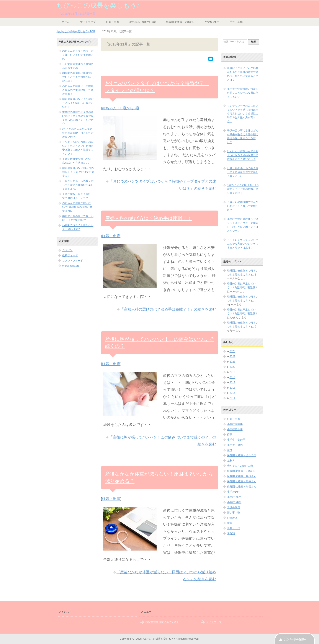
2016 (232, 388)
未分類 (231, 533)
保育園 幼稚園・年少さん (242, 476)
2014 (232, 398)
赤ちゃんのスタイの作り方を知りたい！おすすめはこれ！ (78, 55)
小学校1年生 (212, 22)
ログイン (67, 250)
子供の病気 (234, 507)
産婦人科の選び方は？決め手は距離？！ (149, 218)
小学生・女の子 (236, 440)
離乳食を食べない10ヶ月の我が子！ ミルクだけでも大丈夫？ (78, 172)
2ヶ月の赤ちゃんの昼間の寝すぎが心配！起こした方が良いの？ (78, 133)
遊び (230, 450)
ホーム (66, 22)
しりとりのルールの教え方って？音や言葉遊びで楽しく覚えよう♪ (78, 185)
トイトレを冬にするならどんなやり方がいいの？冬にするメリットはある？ (243, 244)
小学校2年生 (234, 497)
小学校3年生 (234, 502)
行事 (230, 435)
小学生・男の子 (236, 445)
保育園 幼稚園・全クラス (242, 455)
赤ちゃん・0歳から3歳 (143, 22)
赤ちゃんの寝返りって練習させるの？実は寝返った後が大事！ (78, 90)
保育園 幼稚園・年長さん (242, 487)
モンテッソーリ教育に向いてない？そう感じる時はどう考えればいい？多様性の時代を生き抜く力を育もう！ (243, 114)
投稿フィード (70, 255)
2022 (232, 356)
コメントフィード (73, 261)
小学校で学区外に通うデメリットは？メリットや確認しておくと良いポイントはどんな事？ (243, 225)
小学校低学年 (235, 429)
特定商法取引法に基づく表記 (162, 622)
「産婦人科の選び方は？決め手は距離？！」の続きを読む (168, 309)
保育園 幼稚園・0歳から (180, 22)
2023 (232, 351)
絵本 (230, 523)
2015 (232, 393)
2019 (232, 372)
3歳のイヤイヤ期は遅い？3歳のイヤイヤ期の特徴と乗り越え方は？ (243, 189)
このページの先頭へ (295, 639)
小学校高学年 (235, 424)
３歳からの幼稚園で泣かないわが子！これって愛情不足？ (243, 206)
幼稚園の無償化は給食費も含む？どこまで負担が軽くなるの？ (78, 77)
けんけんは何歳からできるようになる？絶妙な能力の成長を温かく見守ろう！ (243, 155)
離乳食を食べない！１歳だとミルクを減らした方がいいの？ (78, 103)
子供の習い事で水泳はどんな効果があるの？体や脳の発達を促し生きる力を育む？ (243, 136)
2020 (232, 367)
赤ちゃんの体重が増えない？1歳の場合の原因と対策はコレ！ (77, 207)
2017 (232, 382)
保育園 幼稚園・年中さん (242, 481)
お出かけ (232, 518)
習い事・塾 (234, 513)
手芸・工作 (236, 22)
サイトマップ (88, 22)
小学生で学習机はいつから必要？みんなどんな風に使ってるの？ (243, 93)
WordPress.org (71, 266)
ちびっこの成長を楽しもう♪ (98, 5)
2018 (232, 377)
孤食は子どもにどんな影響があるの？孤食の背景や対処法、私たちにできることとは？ (243, 74)
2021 (232, 362)
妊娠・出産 (113, 22)
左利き (231, 461)
